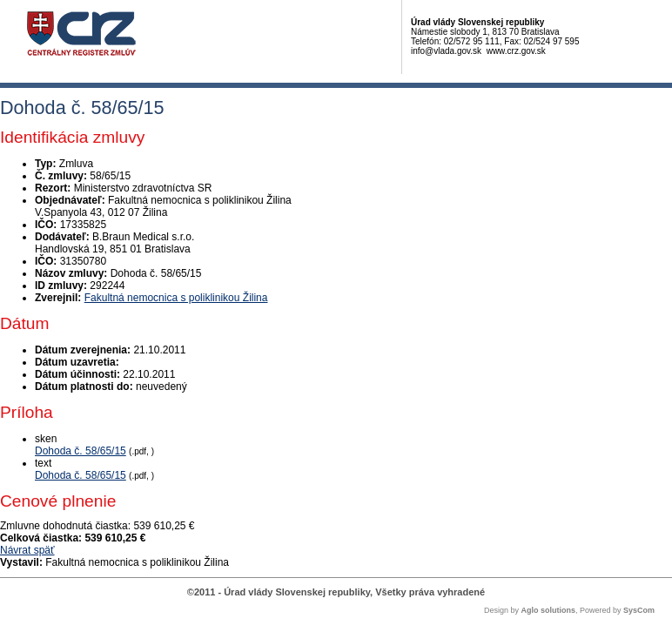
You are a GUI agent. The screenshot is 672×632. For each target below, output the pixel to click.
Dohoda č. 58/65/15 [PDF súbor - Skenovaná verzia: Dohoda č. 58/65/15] (81, 451)
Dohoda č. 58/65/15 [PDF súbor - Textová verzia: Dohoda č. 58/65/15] (81, 475)
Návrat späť (27, 550)
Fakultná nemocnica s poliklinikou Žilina (176, 298)
